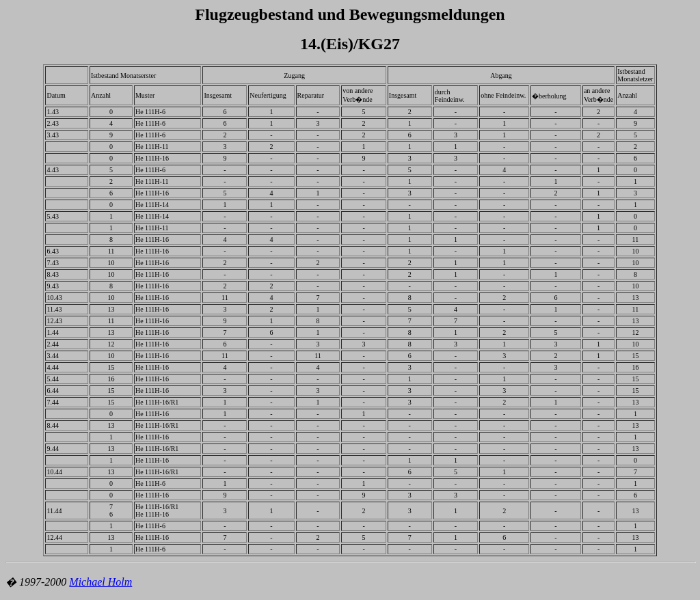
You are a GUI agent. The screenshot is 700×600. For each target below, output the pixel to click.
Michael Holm (100, 582)
